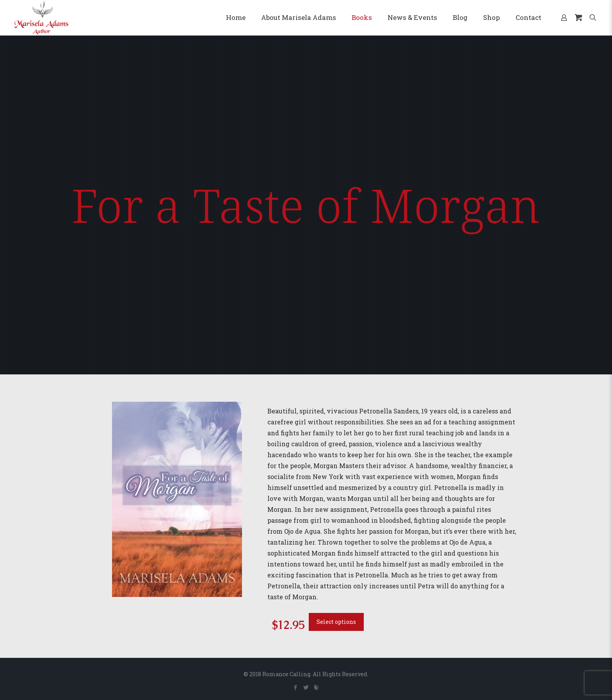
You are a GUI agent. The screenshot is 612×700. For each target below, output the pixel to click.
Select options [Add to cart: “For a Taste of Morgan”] (336, 622)
